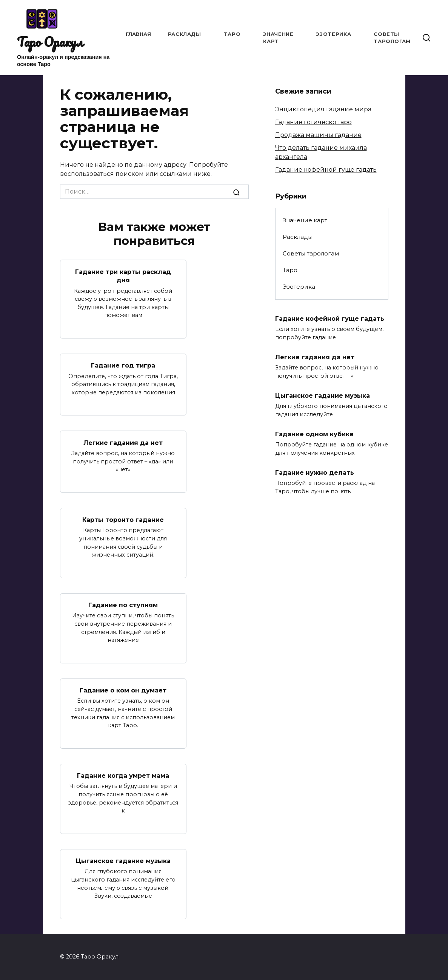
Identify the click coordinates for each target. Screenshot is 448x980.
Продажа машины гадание (318, 135)
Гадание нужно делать (315, 473)
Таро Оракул (50, 42)
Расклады (185, 34)
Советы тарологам (311, 253)
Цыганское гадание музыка (123, 861)
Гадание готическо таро (313, 122)
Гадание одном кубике (314, 434)
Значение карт (305, 220)
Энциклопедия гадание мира (323, 109)
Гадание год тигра (123, 365)
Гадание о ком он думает (123, 690)
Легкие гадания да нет (123, 442)
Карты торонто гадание (123, 520)
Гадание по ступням (123, 605)
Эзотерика (333, 34)
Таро (232, 34)
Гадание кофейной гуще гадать (326, 170)
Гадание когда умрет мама (123, 776)
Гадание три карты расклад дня (123, 276)
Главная (138, 34)
